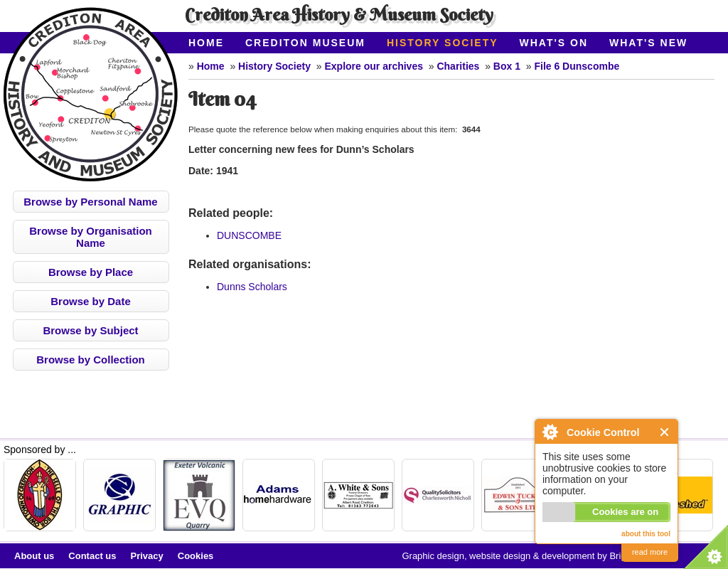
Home (206, 43)
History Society (443, 43)
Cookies (196, 556)
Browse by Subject (90, 330)
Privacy (147, 556)
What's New (648, 43)
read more (650, 552)
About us (34, 556)
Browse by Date (91, 301)
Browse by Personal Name (90, 202)
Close (665, 432)
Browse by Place (91, 272)
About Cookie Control (550, 432)
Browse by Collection (91, 360)
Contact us (92, 556)
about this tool (646, 534)
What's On (554, 43)
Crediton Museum (305, 43)
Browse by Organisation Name (91, 237)
